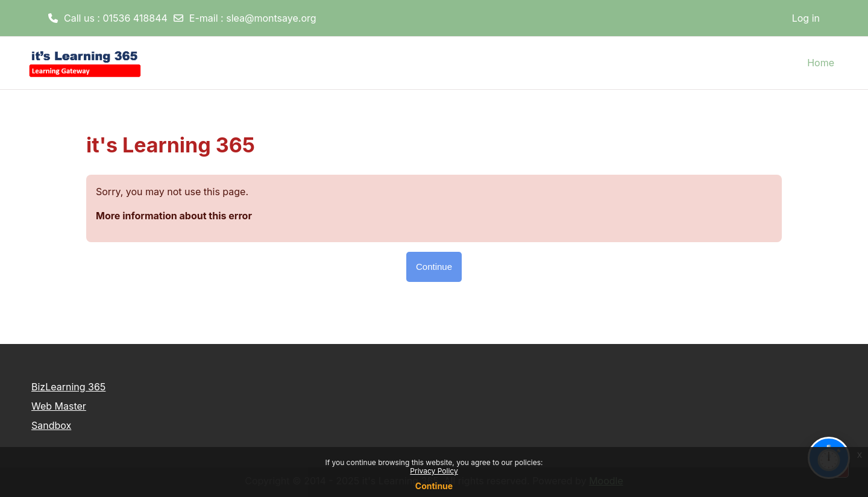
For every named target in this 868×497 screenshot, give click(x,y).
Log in (806, 18)
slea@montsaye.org (271, 18)
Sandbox (51, 425)
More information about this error (174, 216)
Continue (434, 486)
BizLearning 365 (68, 387)
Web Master (59, 406)
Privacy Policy (434, 471)
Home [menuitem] (821, 63)
